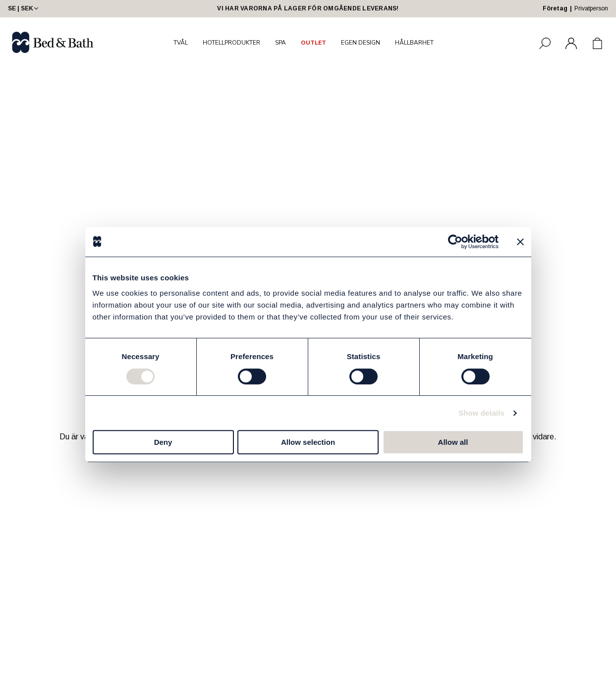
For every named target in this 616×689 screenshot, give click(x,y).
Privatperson (591, 8)
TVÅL (181, 43)
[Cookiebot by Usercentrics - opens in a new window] (455, 242)
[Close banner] (520, 242)
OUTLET (313, 43)
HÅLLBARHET (414, 43)
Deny (163, 442)
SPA (280, 43)
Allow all (453, 442)
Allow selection (308, 442)
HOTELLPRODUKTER (231, 43)
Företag (555, 8)
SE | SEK (24, 8)
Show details (481, 413)
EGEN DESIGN (361, 43)
